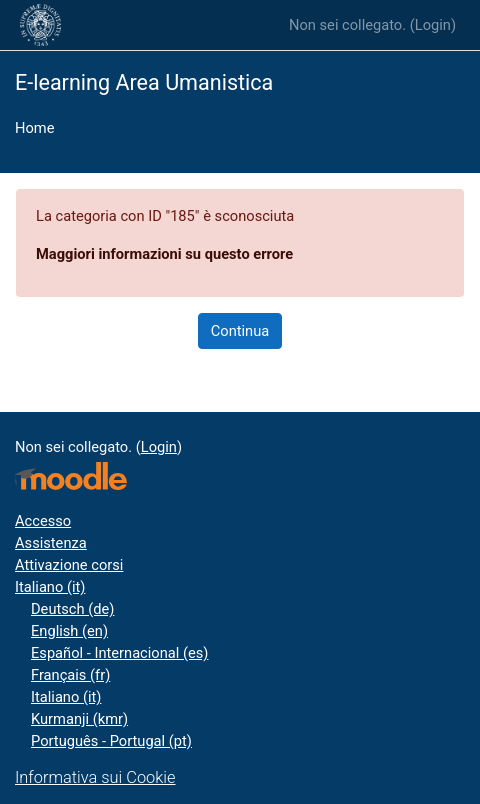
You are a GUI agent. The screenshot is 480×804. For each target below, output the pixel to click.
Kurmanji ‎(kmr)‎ (79, 719)
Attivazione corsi (69, 565)
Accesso (43, 521)
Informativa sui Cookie (95, 777)
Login (433, 25)
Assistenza (51, 543)
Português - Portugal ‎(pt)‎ (111, 741)
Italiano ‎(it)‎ (50, 587)
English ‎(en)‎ (69, 631)
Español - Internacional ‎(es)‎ (119, 653)
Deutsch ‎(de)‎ (72, 609)
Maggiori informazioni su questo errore (164, 254)
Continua (240, 331)
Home (34, 128)
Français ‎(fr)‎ (70, 675)
